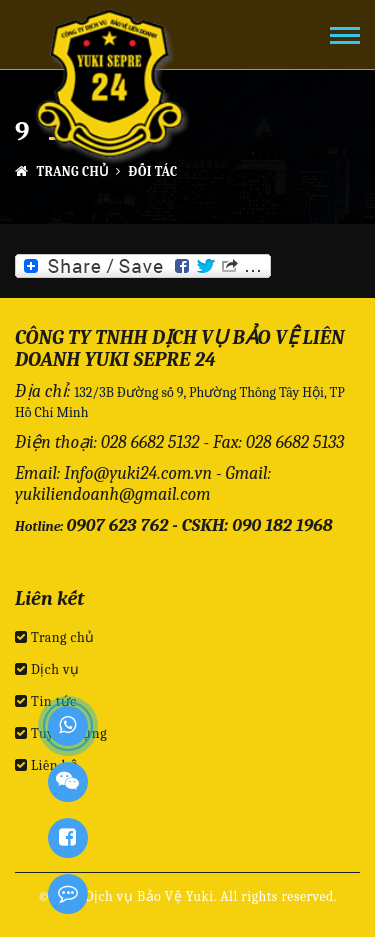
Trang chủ (62, 171)
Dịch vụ (47, 669)
